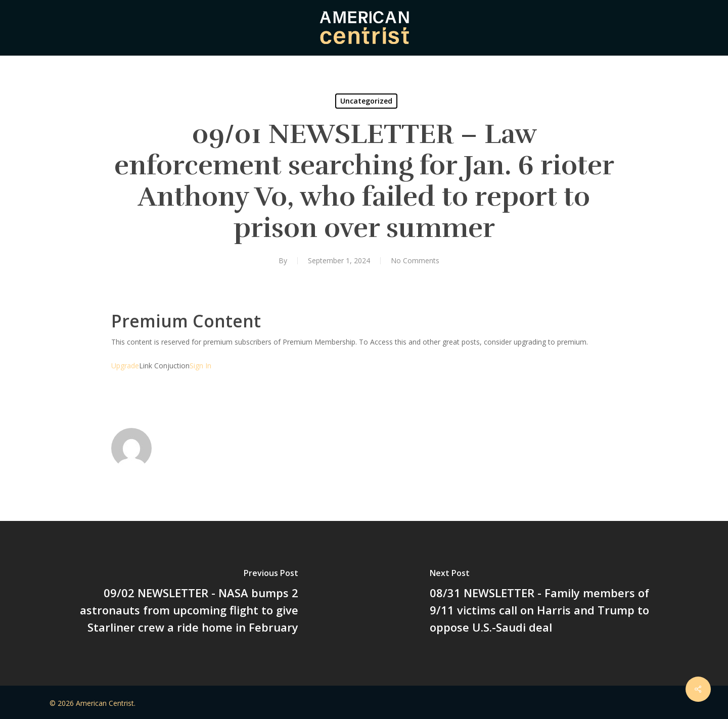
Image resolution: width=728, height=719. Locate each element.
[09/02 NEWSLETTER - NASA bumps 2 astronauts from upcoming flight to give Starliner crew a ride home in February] (182, 603)
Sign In (200, 366)
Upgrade (125, 366)
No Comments (415, 260)
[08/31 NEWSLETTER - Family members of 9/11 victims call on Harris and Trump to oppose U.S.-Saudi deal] (546, 603)
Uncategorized (366, 101)
